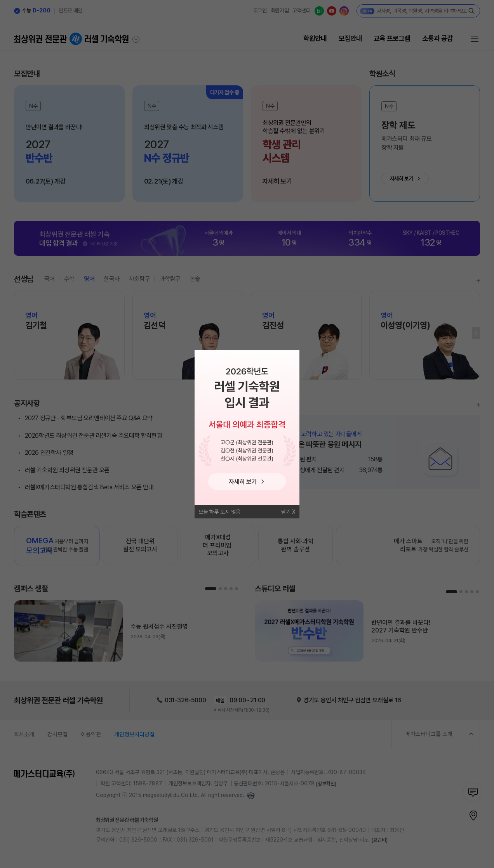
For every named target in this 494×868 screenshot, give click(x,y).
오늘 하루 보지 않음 (219, 512)
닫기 (286, 512)
